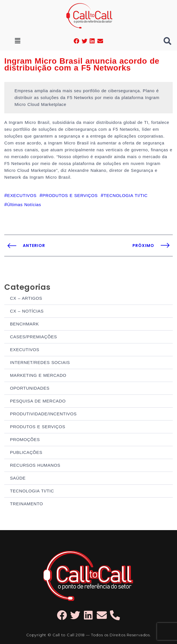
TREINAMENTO (27, 504)
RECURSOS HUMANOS (35, 465)
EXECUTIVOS (25, 350)
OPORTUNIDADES (30, 388)
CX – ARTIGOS (26, 298)
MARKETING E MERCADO (38, 375)
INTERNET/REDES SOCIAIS (40, 362)
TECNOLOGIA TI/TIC (32, 491)
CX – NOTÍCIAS (27, 311)
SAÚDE (18, 478)
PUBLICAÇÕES (26, 452)
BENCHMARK (24, 324)
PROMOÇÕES (25, 439)
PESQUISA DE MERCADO (38, 401)
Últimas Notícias (24, 205)
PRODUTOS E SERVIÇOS (38, 427)
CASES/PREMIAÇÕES (34, 337)
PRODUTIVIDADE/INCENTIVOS (43, 414)
